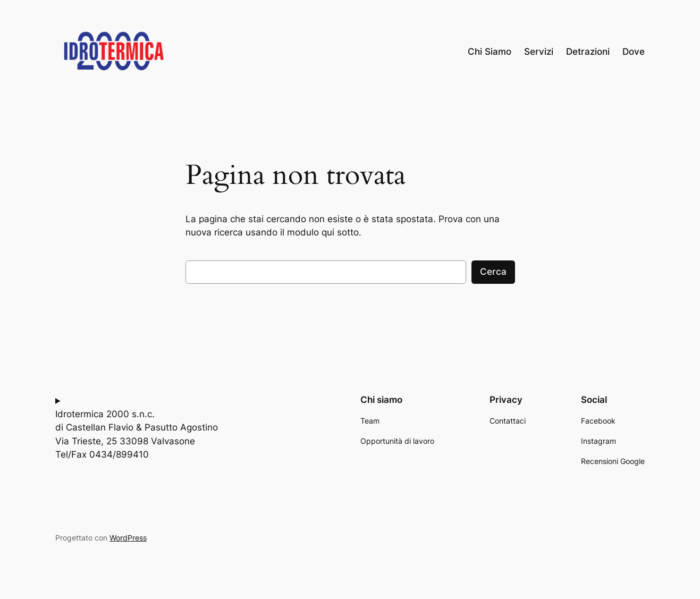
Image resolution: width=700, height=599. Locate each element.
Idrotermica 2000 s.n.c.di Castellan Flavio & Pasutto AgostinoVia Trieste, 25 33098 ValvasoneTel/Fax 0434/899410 (137, 434)
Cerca (493, 272)
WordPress (128, 538)
